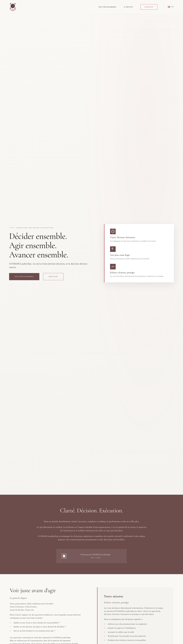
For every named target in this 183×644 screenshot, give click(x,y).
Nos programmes (24, 277)
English (53, 277)
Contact (149, 7)
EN (171, 7)
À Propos (128, 7)
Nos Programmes (107, 7)
